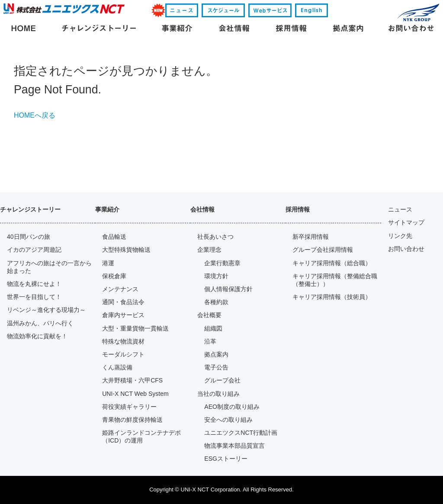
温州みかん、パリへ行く (40, 323)
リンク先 (400, 236)
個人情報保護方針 (228, 289)
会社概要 (209, 315)
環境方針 (216, 276)
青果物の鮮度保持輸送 (132, 420)
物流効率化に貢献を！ (37, 336)
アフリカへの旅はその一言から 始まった (49, 267)
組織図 (213, 328)
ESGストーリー (226, 459)
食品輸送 (114, 237)
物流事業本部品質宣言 (234, 446)
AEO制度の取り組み (232, 407)
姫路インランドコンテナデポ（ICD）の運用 (141, 437)
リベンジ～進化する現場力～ (46, 310)
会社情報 (202, 209)
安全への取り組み (228, 420)
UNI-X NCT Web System (135, 394)
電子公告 (216, 367)
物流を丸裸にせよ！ (34, 284)
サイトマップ (406, 222)
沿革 (210, 341)
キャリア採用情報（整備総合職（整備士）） (335, 280)
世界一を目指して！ (34, 297)
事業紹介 (107, 209)
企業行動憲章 (222, 263)
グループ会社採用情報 (323, 250)
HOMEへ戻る (35, 115)
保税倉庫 (114, 276)
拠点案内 (216, 354)
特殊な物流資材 (123, 341)
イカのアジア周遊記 (34, 250)
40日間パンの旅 (29, 237)
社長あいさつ (215, 237)
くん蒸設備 (117, 367)
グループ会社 (222, 380)
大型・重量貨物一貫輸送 (135, 328)
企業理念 (209, 250)
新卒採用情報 (311, 237)
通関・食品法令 (123, 302)
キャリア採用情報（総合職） (332, 263)
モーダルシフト (123, 354)
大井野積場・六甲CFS (132, 380)
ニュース (400, 209)
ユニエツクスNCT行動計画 (241, 433)
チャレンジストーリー (30, 209)
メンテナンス (120, 289)
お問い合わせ (406, 249)
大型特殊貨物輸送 (126, 250)
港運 (108, 263)
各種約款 (216, 302)
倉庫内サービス (123, 315)
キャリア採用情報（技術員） (332, 297)
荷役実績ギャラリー (129, 407)
